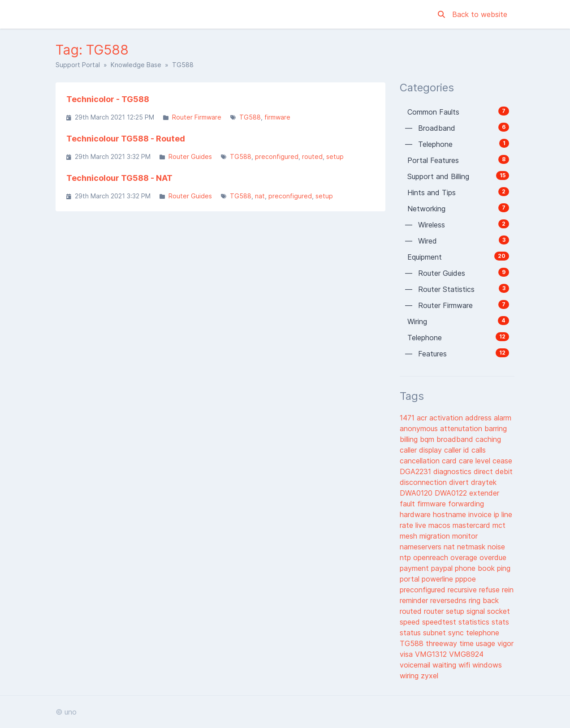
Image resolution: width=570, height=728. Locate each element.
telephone (483, 633)
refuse (490, 590)
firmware (277, 117)
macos (440, 525)
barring (496, 428)
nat (260, 196)
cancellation (421, 461)
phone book (476, 568)
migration (436, 536)
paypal (443, 568)
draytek (484, 482)
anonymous (420, 428)
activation (447, 418)
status (411, 633)
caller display (422, 450)
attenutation (462, 428)
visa (407, 654)
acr (423, 418)
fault (408, 504)
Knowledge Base (136, 65)
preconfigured (277, 156)
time (468, 643)
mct (499, 525)
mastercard (473, 525)
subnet (436, 633)
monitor (465, 536)
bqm (428, 439)
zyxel (430, 676)
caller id (458, 450)
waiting (445, 665)
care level (476, 461)
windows (487, 665)
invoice (481, 514)
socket (499, 611)
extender (484, 493)
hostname (451, 514)
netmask (472, 547)
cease (502, 461)
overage (465, 557)
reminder (415, 600)
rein (508, 590)
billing (410, 439)
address (479, 418)
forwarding (466, 504)
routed (312, 156)
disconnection (424, 482)
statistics (475, 622)
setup (335, 156)
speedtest (440, 622)
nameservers (422, 547)
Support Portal (78, 65)
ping (504, 568)
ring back (484, 600)
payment (415, 568)
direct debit (493, 471)
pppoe (466, 579)
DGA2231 (417, 471)
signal (477, 611)
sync (457, 633)
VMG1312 (432, 654)
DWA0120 (417, 493)
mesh (410, 536)
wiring (410, 676)
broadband (456, 439)
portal (411, 579)
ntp (406, 557)
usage (487, 643)
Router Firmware (197, 117)
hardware (416, 514)
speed (411, 622)
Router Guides (190, 156)
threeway (443, 643)
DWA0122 (452, 493)
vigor (505, 643)
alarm (503, 418)
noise (496, 547)
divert (460, 482)
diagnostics (453, 471)
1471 (408, 418)
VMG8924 (466, 654)
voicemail (416, 665)
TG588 (250, 117)
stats (500, 622)
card (450, 461)
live (422, 525)
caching (488, 439)
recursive (463, 590)
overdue (493, 557)
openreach (432, 557)
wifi (465, 665)
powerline (438, 579)
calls (479, 450)
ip (498, 514)
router (435, 611)
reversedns (449, 600)
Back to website (480, 14)
